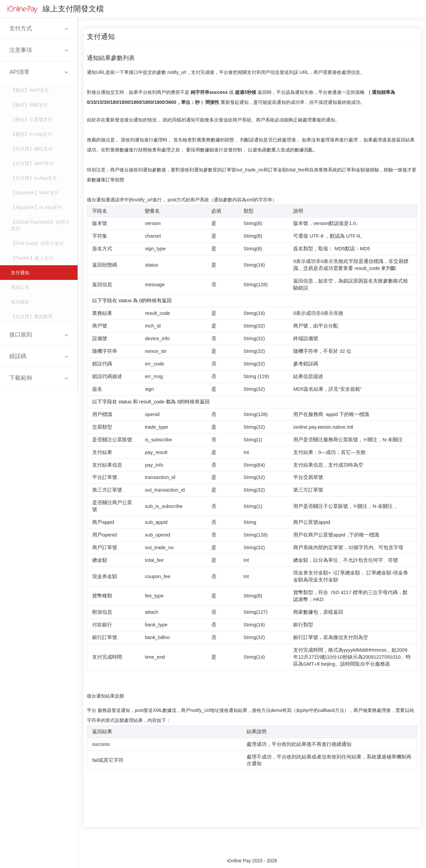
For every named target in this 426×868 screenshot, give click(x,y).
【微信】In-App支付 (31, 134)
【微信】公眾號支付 (32, 119)
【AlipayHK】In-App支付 (36, 207)
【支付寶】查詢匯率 (32, 317)
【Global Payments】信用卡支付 (40, 225)
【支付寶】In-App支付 (34, 178)
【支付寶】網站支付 (32, 149)
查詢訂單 (20, 287)
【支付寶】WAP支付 (32, 163)
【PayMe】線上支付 (32, 258)
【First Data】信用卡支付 (37, 243)
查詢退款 (20, 302)
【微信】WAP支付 (30, 90)
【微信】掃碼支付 (29, 105)
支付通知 (20, 273)
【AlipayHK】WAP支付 (35, 193)
